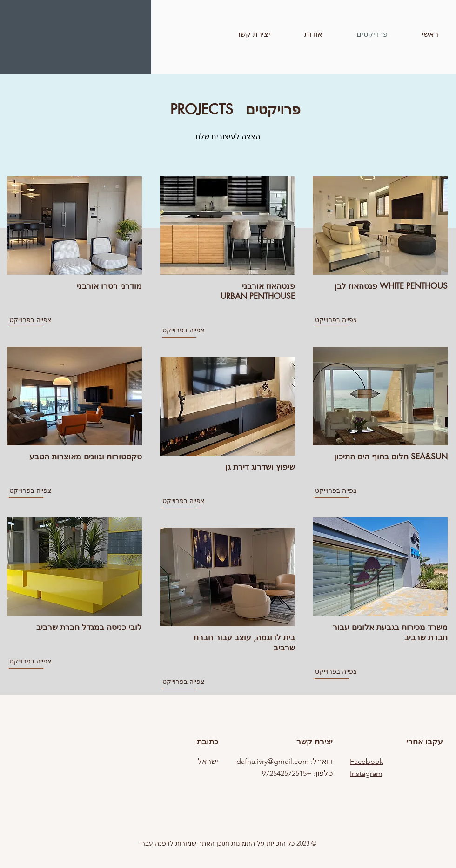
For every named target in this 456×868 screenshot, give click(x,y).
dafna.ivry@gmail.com (273, 761)
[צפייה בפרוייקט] (42, 320)
